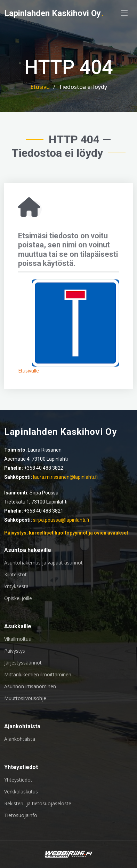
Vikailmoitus (18, 639)
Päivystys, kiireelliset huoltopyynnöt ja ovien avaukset (66, 533)
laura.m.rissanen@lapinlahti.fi (65, 477)
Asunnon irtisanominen (30, 686)
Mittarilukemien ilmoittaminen (38, 675)
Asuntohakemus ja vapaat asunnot (43, 563)
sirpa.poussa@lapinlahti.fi (61, 520)
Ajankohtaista (20, 739)
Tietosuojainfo (21, 815)
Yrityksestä (16, 586)
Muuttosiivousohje (25, 698)
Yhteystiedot (18, 780)
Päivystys (15, 651)
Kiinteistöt (15, 575)
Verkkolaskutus (21, 792)
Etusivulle (29, 371)
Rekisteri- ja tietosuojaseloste (38, 804)
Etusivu (40, 87)
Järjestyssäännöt (23, 663)
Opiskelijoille (18, 598)
